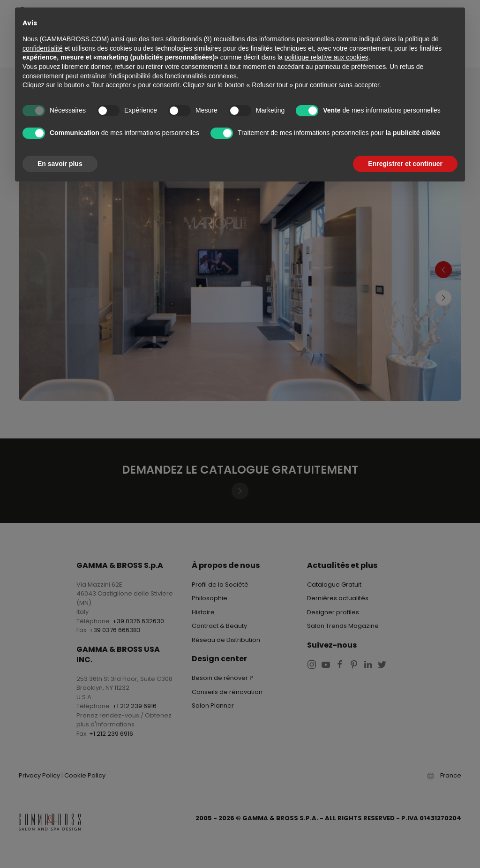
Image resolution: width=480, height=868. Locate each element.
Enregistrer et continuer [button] (405, 164)
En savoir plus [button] (60, 164)
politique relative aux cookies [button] (326, 57)
